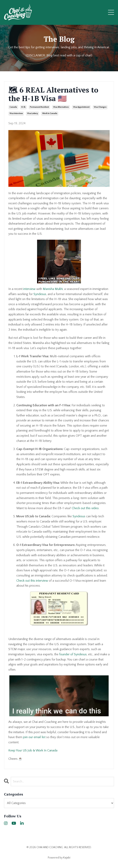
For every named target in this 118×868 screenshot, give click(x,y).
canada (13, 107)
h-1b (23, 107)
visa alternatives (61, 107)
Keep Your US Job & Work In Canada (33, 750)
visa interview (16, 113)
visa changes (100, 107)
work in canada (50, 113)
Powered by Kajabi (59, 858)
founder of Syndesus (73, 654)
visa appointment (81, 107)
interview (29, 289)
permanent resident (39, 107)
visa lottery (32, 113)
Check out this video (85, 508)
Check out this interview (32, 581)
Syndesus (40, 294)
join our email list (34, 737)
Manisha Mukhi (53, 289)
